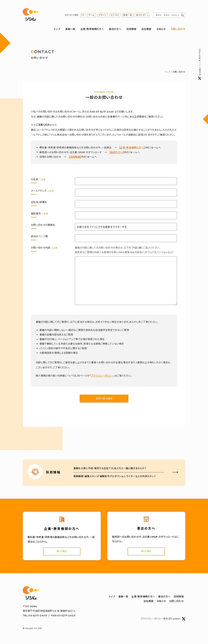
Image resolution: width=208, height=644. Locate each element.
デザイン (103, 15)
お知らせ (161, 30)
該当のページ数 (39, 237)
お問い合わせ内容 (44, 248)
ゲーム (91, 15)
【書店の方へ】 (117, 153)
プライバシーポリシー (102, 376)
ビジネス (115, 15)
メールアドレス (42, 191)
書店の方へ (115, 30)
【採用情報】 (75, 157)
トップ (57, 30)
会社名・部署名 (39, 203)
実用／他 (127, 15)
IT (83, 15)
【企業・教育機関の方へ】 (132, 148)
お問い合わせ (178, 30)
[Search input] (168, 15)
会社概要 (146, 30)
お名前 (38, 180)
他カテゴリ (141, 15)
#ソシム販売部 (200, 64)
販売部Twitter (174, 620)
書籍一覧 (70, 30)
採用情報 (131, 30)
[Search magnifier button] (182, 15)
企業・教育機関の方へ (92, 30)
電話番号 (39, 214)
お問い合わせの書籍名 (43, 226)
